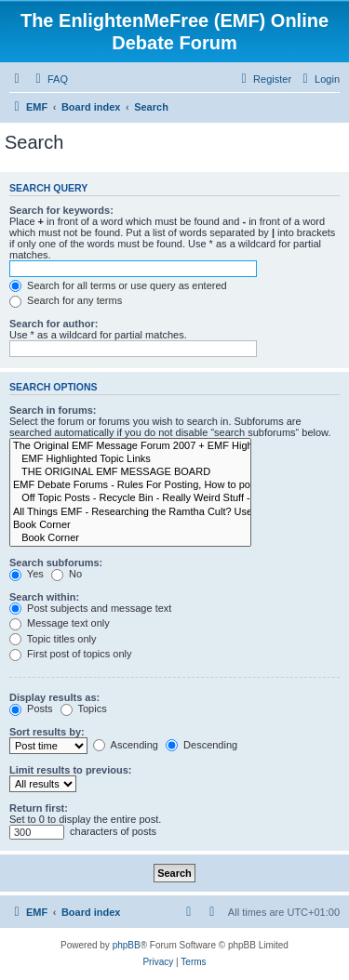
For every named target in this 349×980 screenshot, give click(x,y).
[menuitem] (49, 79)
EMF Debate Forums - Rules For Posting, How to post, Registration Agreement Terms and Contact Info (130, 485)
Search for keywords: (61, 210)
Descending (201, 745)
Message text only (60, 623)
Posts (31, 709)
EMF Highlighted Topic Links (130, 459)
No (67, 574)
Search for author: (54, 324)
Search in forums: (53, 410)
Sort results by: (47, 732)
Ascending (126, 745)
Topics (84, 709)
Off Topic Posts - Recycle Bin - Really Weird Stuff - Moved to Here (130, 498)
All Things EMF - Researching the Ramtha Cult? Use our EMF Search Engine (130, 512)
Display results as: (54, 697)
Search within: (44, 597)
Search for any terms (66, 300)
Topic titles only (53, 639)
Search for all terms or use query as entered (118, 285)
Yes (27, 574)
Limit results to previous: (70, 770)
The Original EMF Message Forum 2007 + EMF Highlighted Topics (130, 446)
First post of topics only (71, 654)
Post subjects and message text (90, 608)
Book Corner (130, 525)
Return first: (39, 808)
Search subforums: (56, 563)
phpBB (127, 945)
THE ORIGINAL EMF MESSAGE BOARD (130, 472)
